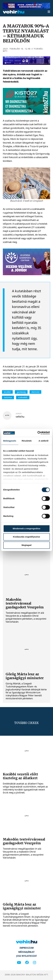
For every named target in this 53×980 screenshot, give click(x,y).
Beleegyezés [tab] (10, 441)
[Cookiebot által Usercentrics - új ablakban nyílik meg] (38, 433)
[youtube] (19, 963)
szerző (19, 414)
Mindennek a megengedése (26, 528)
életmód (35, 392)
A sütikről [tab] (44, 441)
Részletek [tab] (27, 441)
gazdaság (21, 392)
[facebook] (27, 963)
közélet (7, 392)
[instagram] (34, 963)
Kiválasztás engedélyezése (27, 537)
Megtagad (26, 545)
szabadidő (23, 397)
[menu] (49, 12)
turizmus (8, 397)
